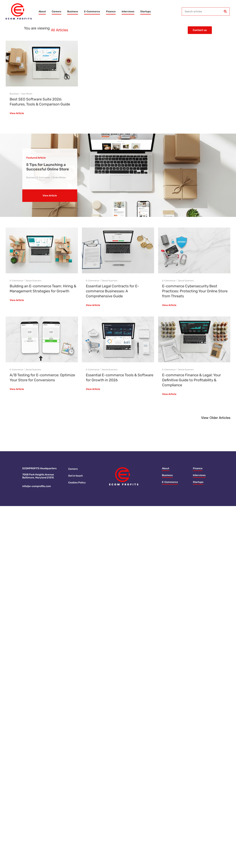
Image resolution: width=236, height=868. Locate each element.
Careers (57, 11)
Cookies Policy (77, 483)
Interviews (128, 11)
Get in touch (75, 476)
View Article (17, 113)
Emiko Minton (59, 177)
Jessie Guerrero (33, 281)
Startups (146, 11)
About (42, 11)
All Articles (59, 30)
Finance (111, 11)
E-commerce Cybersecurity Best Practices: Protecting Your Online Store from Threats (195, 291)
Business (73, 11)
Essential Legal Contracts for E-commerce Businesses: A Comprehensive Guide (113, 291)
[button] (216, 419)
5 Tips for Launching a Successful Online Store (48, 167)
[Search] (225, 11)
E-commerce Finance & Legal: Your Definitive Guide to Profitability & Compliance (191, 380)
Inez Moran (27, 94)
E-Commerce (92, 11)
